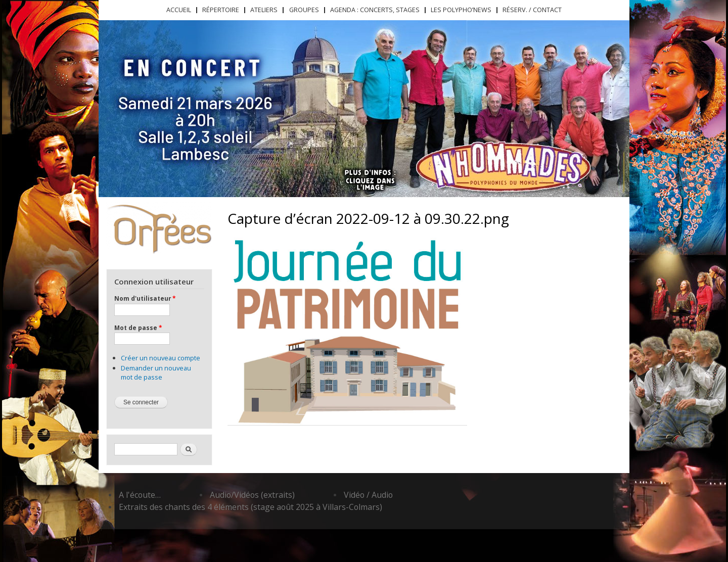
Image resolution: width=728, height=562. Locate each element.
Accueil (179, 10)
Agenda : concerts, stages (375, 10)
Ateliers (264, 10)
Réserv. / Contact (532, 10)
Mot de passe (138, 327)
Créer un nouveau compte (161, 358)
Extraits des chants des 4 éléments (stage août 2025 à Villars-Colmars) (251, 507)
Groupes (304, 10)
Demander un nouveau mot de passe (156, 372)
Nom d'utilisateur (145, 298)
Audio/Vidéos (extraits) (252, 495)
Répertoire (221, 10)
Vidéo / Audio (368, 495)
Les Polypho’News (461, 10)
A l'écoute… (140, 495)
